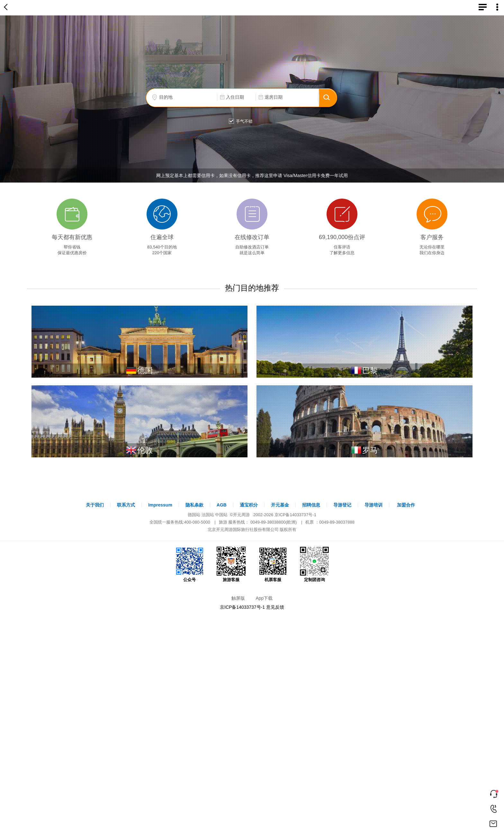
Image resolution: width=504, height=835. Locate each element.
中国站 (221, 515)
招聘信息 (311, 505)
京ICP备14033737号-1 (295, 515)
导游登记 (342, 505)
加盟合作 (406, 505)
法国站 (208, 515)
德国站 (194, 515)
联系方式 (126, 505)
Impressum (160, 505)
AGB (222, 505)
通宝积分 (249, 505)
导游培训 (373, 505)
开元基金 (280, 505)
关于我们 (95, 505)
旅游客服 (231, 564)
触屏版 (238, 598)
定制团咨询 (314, 564)
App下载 (264, 598)
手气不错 (239, 121)
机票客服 (273, 564)
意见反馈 (275, 607)
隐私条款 (194, 505)
